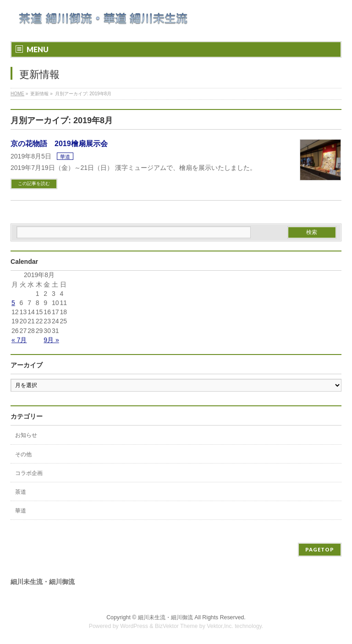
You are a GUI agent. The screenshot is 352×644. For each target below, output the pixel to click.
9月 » (51, 340)
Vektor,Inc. (220, 626)
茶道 (21, 492)
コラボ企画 (29, 473)
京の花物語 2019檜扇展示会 (59, 144)
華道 (65, 157)
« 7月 (19, 340)
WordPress (134, 626)
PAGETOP (320, 549)
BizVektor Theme (176, 626)
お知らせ (26, 435)
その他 (23, 454)
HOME (17, 94)
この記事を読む (34, 183)
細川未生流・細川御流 (165, 617)
